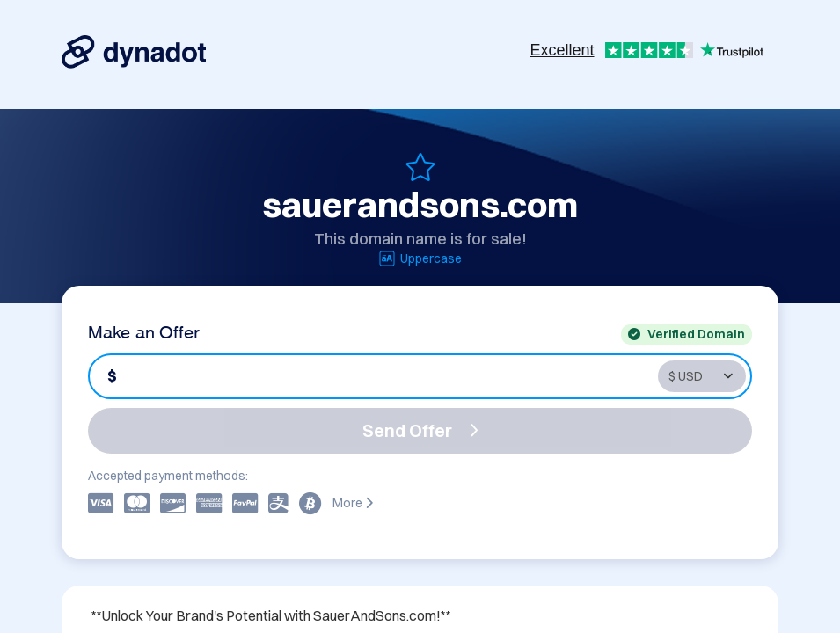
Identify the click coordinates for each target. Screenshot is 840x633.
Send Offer (420, 430)
